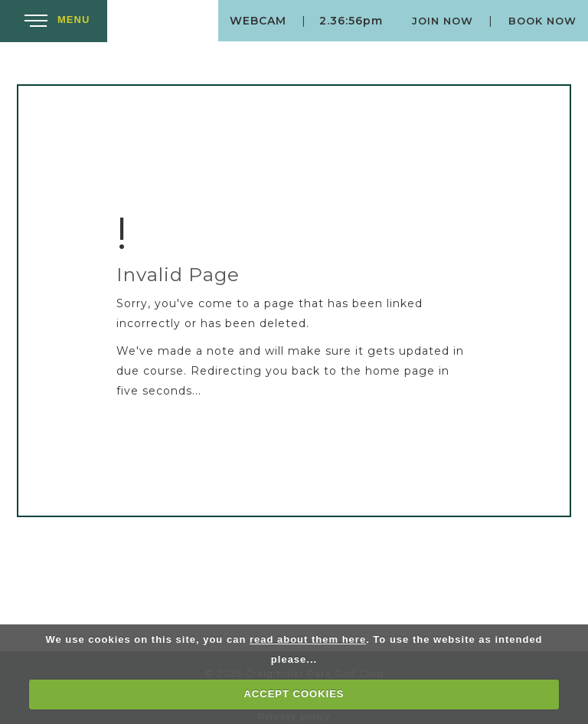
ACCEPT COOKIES (294, 694)
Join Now (443, 21)
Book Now (542, 21)
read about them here (308, 639)
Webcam (258, 21)
